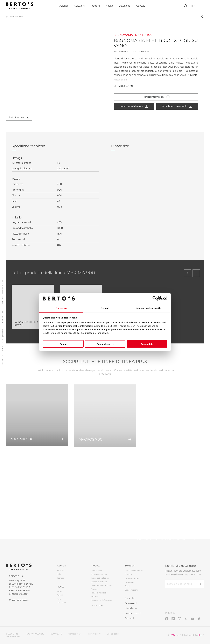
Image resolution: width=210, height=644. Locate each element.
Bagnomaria (3, 335)
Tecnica (60, 578)
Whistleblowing (13, 637)
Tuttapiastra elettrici (100, 578)
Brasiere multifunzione (101, 600)
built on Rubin (194, 635)
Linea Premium (132, 579)
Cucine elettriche (99, 582)
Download (125, 6)
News (59, 591)
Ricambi (130, 599)
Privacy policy (94, 634)
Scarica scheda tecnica (134, 106)
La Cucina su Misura (134, 570)
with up (174, 635)
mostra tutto (97, 605)
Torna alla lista (15, 17)
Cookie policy (113, 634)
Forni (127, 586)
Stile (59, 574)
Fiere (59, 599)
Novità (109, 6)
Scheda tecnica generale (177, 106)
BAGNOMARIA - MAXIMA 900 (133, 35)
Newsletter (131, 608)
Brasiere (95, 597)
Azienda (64, 6)
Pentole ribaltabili (99, 593)
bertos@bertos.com (19, 594)
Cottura (3, 349)
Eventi (60, 595)
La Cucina (61, 603)
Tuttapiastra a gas (99, 574)
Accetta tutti (147, 344)
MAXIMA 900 (3, 317)
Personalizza (105, 344)
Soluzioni (79, 6)
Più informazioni (124, 86)
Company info (75, 634)
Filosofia (61, 570)
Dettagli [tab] (105, 308)
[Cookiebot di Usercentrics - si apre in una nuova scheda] (155, 298)
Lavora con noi (133, 613)
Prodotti (95, 6)
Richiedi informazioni (156, 97)
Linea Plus (130, 582)
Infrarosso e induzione (101, 585)
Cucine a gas (97, 570)
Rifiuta (63, 344)
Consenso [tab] (61, 308)
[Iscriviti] (200, 584)
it (192, 6)
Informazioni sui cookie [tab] (149, 308)
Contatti (141, 6)
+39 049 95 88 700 (20, 587)
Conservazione (132, 590)
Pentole (95, 589)
